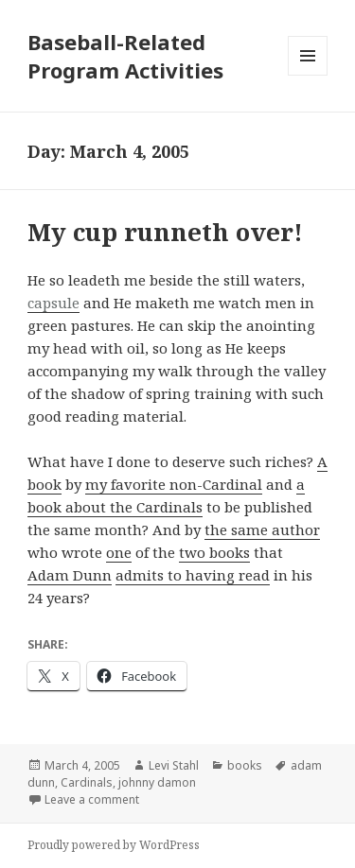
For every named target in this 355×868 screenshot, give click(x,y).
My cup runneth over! (165, 232)
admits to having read (193, 575)
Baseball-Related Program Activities (125, 56)
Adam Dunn (70, 575)
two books (214, 552)
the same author (262, 529)
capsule (53, 303)
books (245, 765)
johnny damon (157, 782)
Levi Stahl (174, 765)
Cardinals (87, 782)
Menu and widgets (308, 75)
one (119, 552)
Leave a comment (92, 799)
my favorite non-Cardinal (174, 484)
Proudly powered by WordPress (114, 845)
